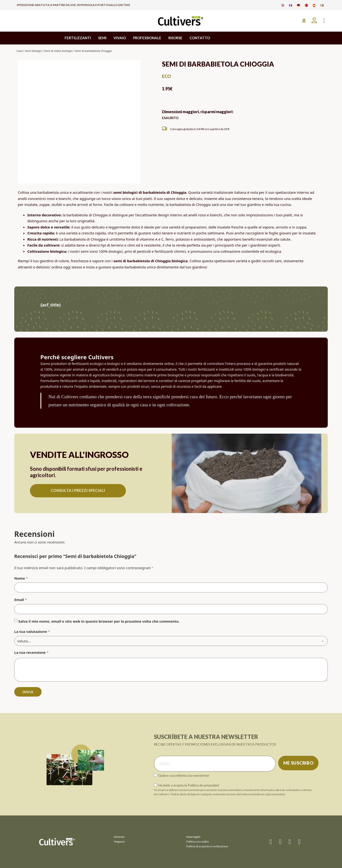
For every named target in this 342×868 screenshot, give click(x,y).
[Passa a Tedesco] (298, 5)
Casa (20, 51)
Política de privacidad (203, 785)
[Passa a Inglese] (283, 5)
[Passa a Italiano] (322, 5)
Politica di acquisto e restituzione (207, 846)
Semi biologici (33, 51)
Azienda (119, 837)
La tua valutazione (32, 631)
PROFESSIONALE (147, 38)
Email (21, 600)
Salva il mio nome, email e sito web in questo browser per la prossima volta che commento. (99, 621)
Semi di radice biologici (58, 51)
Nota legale (193, 837)
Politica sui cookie (197, 841)
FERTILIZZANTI (78, 38)
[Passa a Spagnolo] (314, 5)
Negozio (119, 841)
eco (166, 76)
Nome (21, 578)
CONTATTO (200, 38)
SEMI (102, 38)
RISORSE (175, 38)
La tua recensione (31, 652)
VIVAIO (120, 38)
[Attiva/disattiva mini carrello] (324, 21)
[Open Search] (304, 21)
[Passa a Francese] (291, 5)
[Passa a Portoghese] (306, 5)
